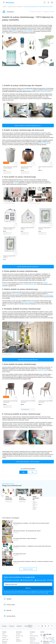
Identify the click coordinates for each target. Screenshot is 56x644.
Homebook (32, 632)
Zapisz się (28, 588)
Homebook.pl (10, 12)
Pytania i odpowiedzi (19, 640)
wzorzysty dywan (48, 295)
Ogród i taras (5, 640)
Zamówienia (19, 632)
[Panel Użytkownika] (48, 2)
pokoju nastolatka (28, 31)
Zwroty (18, 638)
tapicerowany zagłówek (28, 302)
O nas (31, 634)
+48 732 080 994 (46, 635)
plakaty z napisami (44, 143)
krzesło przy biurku (43, 370)
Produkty (4, 626)
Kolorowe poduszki (16, 294)
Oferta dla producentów (33, 638)
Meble (4, 634)
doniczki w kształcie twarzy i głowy (28, 284)
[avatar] (4, 12)
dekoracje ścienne (27, 90)
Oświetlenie (5, 636)
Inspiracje (12, 626)
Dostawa (18, 634)
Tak (23, 472)
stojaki (16, 183)
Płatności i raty (19, 636)
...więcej (47, 593)
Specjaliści (19, 626)
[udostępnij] (53, 641)
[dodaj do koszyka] (16, 163)
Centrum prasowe (34, 636)
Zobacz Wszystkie (28, 569)
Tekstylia (4, 638)
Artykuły (26, 626)
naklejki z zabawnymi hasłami (44, 91)
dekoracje (15, 31)
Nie (33, 472)
